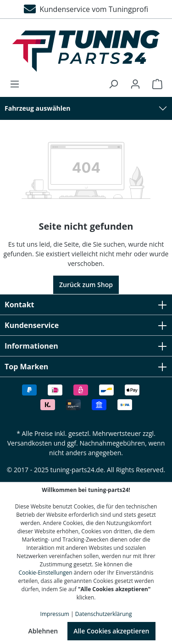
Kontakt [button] (86, 305)
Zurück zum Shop (86, 285)
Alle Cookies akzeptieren (111, 631)
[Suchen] (113, 84)
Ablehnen (43, 631)
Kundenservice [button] (86, 325)
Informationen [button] (86, 346)
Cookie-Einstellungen (46, 573)
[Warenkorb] (155, 84)
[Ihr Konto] (135, 84)
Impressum (55, 614)
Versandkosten (30, 443)
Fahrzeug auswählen (38, 108)
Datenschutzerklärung (104, 614)
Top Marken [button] (86, 367)
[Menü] (17, 84)
